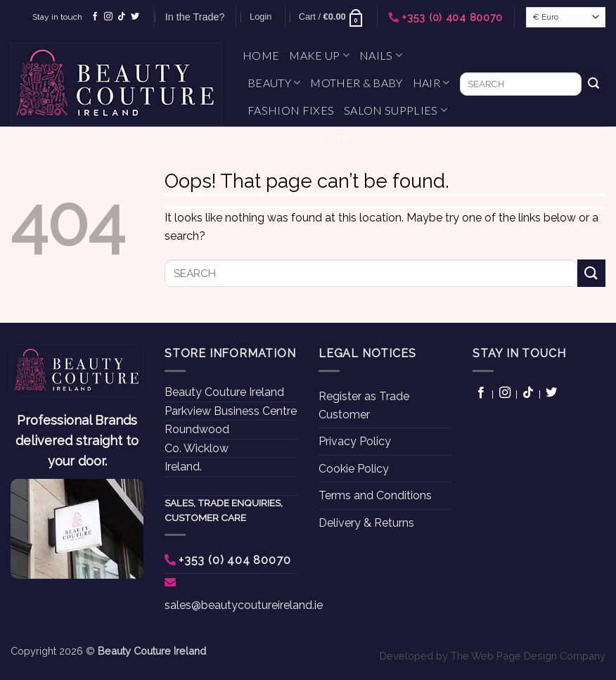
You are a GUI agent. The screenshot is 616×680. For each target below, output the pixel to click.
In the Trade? (195, 17)
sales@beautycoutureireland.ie (244, 605)
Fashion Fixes (291, 110)
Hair (431, 83)
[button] (261, 17)
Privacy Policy (355, 441)
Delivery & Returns (366, 523)
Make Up (319, 56)
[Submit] (593, 84)
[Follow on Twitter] (135, 17)
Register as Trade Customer (364, 405)
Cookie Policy (354, 469)
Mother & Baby (356, 83)
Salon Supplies (396, 110)
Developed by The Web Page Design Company (493, 656)
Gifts (264, 137)
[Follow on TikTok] (122, 17)
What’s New (327, 137)
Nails (381, 56)
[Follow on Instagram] (108, 17)
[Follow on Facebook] (95, 17)
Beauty (274, 83)
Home (261, 55)
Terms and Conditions (375, 495)
